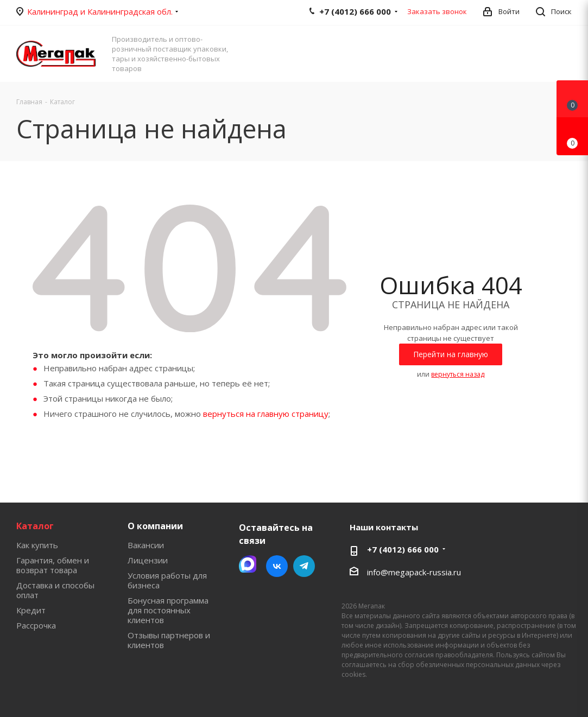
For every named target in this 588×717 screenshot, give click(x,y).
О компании (155, 526)
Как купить (37, 545)
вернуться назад (458, 374)
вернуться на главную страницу (266, 414)
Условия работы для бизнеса (167, 580)
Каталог (35, 526)
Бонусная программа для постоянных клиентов (168, 610)
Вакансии (146, 545)
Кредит (31, 610)
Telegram (304, 566)
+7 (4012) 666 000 (403, 549)
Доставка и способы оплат (55, 590)
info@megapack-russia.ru (414, 572)
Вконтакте (277, 566)
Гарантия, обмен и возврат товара (53, 565)
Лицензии (148, 560)
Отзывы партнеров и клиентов (169, 640)
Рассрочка (36, 625)
